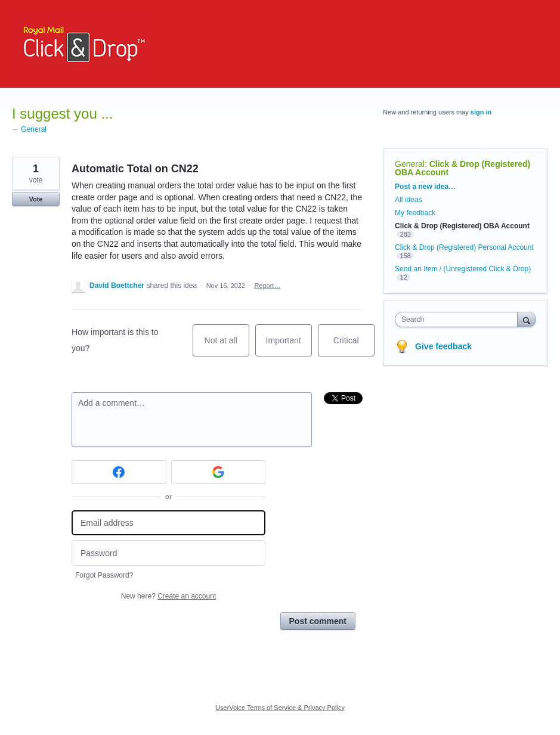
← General (29, 129)
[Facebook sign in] (119, 472)
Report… (267, 286)
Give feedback (443, 346)
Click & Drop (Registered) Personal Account (464, 247)
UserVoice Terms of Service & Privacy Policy (280, 708)
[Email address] (168, 523)
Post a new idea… (425, 187)
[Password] (168, 553)
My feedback (415, 213)
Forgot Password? (104, 575)
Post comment (318, 621)
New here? (168, 596)
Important (289, 346)
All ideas (408, 200)
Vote (35, 199)
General (410, 164)
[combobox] (459, 320)
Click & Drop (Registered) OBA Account (462, 168)
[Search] (527, 319)
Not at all (227, 346)
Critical (354, 346)
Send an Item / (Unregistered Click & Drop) (463, 269)
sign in (481, 112)
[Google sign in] (219, 472)
